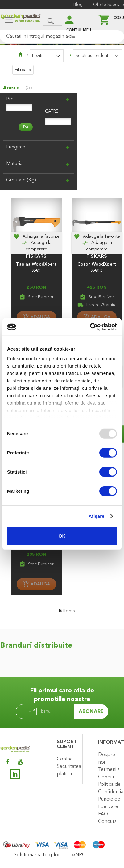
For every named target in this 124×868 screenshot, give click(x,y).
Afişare (97, 516)
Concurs (107, 822)
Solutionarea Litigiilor (37, 855)
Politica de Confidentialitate (110, 788)
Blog (78, 5)
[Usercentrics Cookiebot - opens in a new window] (90, 327)
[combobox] (62, 36)
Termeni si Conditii (109, 773)
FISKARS (36, 256)
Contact (65, 759)
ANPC (79, 855)
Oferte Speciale (109, 5)
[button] (36, 236)
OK (62, 536)
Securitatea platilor (68, 770)
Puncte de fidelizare (109, 803)
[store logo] (21, 21)
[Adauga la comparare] (36, 246)
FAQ (103, 814)
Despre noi (107, 759)
